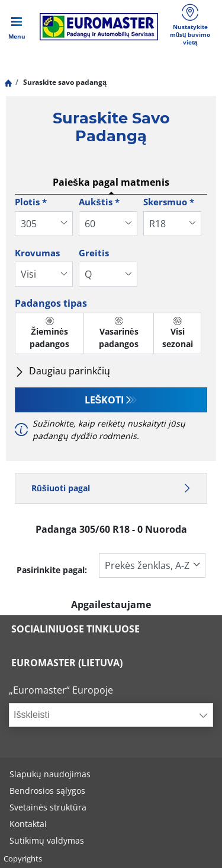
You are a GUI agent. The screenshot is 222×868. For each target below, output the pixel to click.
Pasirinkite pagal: (52, 570)
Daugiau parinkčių (62, 371)
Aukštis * (99, 202)
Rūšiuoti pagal (111, 488)
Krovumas (37, 253)
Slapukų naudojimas (50, 774)
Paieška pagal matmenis (111, 182)
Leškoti (104, 400)
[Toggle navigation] (17, 27)
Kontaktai (28, 824)
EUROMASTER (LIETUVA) (67, 663)
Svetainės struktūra (48, 807)
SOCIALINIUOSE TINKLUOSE (75, 629)
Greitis (94, 253)
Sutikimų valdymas (47, 840)
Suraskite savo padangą (64, 82)
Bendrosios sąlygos (47, 791)
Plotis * (31, 202)
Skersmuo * (169, 202)
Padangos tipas (51, 303)
